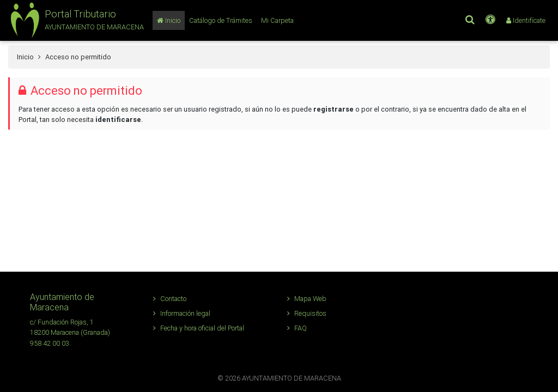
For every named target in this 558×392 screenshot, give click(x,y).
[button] (76, 20)
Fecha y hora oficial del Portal (199, 328)
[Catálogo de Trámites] (221, 20)
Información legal (182, 313)
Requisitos (307, 313)
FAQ (297, 328)
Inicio (25, 57)
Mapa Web (307, 299)
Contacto (170, 299)
